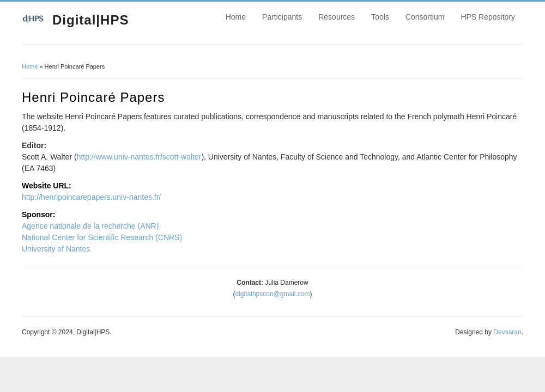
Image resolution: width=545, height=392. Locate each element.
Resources (337, 17)
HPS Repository (488, 17)
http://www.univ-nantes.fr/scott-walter (139, 157)
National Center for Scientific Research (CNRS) (102, 237)
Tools (380, 17)
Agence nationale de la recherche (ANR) (90, 226)
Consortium (425, 17)
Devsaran (507, 332)
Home (236, 17)
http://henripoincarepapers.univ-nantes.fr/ (91, 197)
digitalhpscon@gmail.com (273, 294)
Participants (282, 17)
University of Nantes (56, 249)
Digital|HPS (90, 20)
